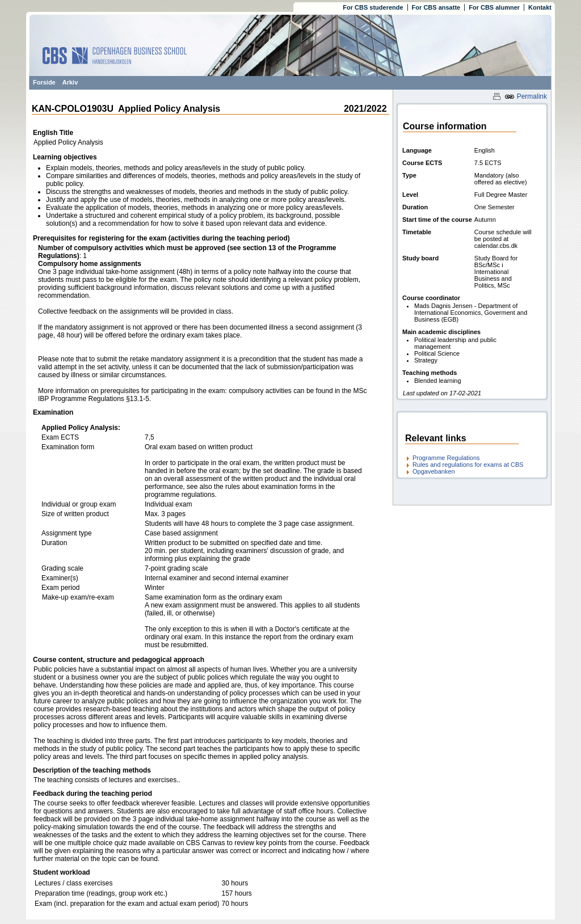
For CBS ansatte (436, 7)
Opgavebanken (434, 471)
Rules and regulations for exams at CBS (468, 465)
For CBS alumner (494, 7)
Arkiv (70, 82)
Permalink (526, 96)
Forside (44, 82)
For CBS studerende (373, 7)
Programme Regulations (446, 458)
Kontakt (540, 7)
